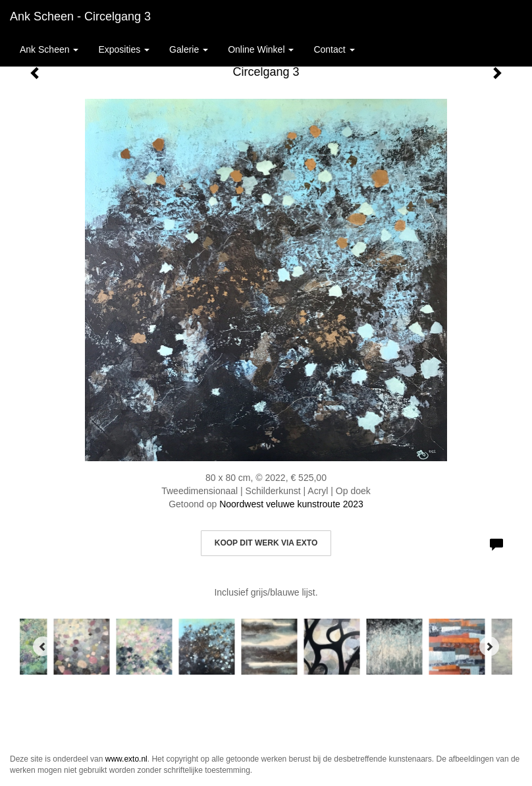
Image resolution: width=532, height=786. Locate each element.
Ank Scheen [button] (49, 49)
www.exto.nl (126, 759)
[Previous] (43, 646)
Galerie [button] (189, 49)
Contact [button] (334, 49)
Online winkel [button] (261, 49)
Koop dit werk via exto (266, 543)
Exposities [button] (124, 49)
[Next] (489, 646)
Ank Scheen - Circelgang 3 (80, 16)
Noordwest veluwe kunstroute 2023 (291, 504)
